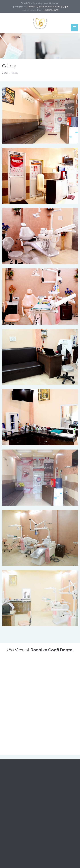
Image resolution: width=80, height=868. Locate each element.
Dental (5, 73)
